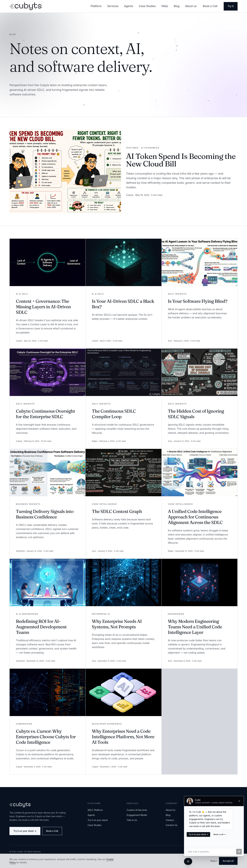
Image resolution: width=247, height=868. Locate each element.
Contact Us (172, 825)
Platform (96, 6)
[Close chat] (239, 801)
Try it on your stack (98, 820)
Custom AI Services (137, 810)
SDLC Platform (95, 810)
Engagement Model (137, 815)
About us (191, 6)
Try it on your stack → (25, 831)
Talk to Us (132, 820)
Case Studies (147, 6)
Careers (170, 820)
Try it (231, 6)
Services (113, 6)
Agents (129, 6)
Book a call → (220, 834)
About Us (171, 810)
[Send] (239, 852)
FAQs (165, 6)
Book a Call (210, 6)
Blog (177, 6)
